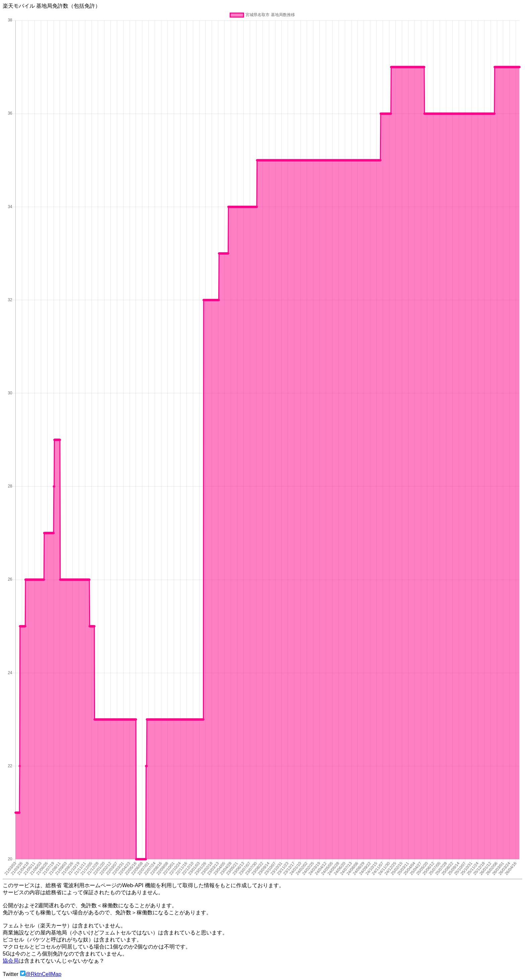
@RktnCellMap (44, 974)
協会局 (11, 961)
